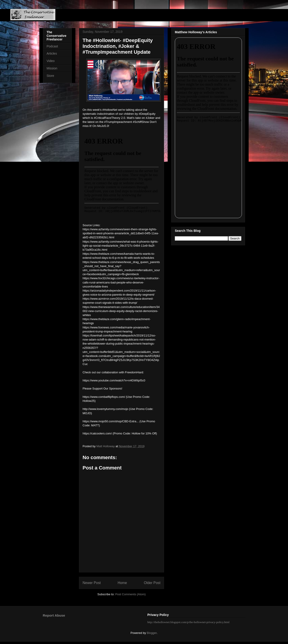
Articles (52, 53)
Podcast (52, 46)
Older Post (152, 583)
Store (50, 76)
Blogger (152, 633)
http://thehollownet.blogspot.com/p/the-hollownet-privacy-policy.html (188, 622)
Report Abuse (54, 615)
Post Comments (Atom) (130, 594)
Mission (52, 68)
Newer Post (92, 583)
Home (122, 583)
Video (51, 61)
